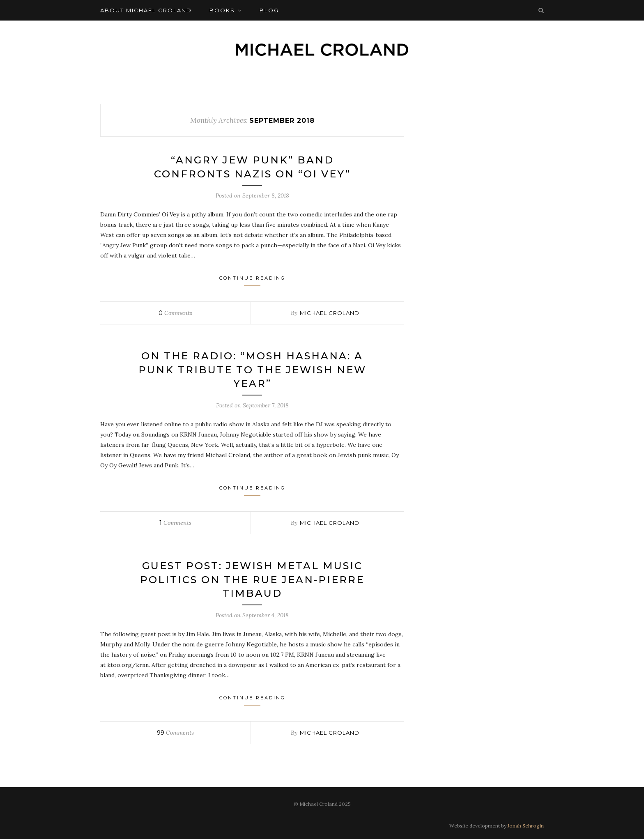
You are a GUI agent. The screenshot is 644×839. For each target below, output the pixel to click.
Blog (269, 10)
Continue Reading (252, 280)
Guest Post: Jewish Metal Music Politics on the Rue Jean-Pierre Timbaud (252, 579)
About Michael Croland (146, 10)
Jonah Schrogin (526, 826)
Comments (175, 313)
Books (222, 10)
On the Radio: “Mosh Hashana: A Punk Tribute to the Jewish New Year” (252, 370)
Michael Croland (330, 313)
